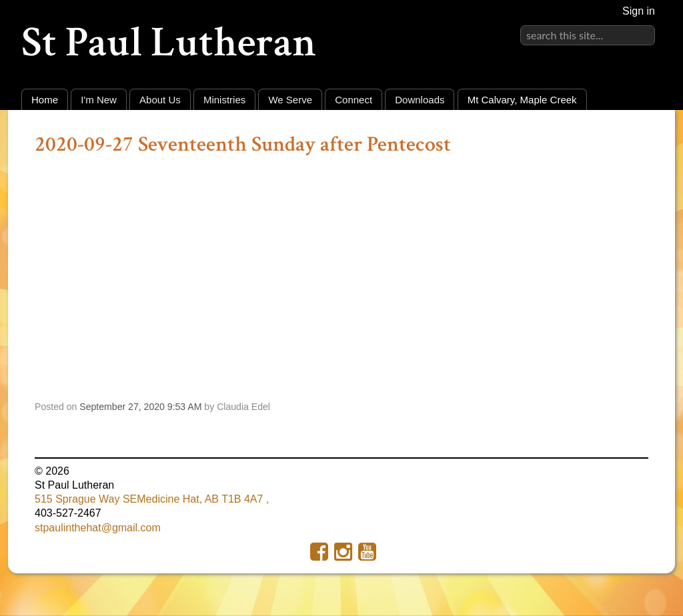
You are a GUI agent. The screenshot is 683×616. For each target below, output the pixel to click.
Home (45, 100)
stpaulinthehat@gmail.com (98, 528)
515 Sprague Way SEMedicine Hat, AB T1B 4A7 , (152, 499)
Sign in (639, 11)
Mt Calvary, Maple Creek (522, 100)
